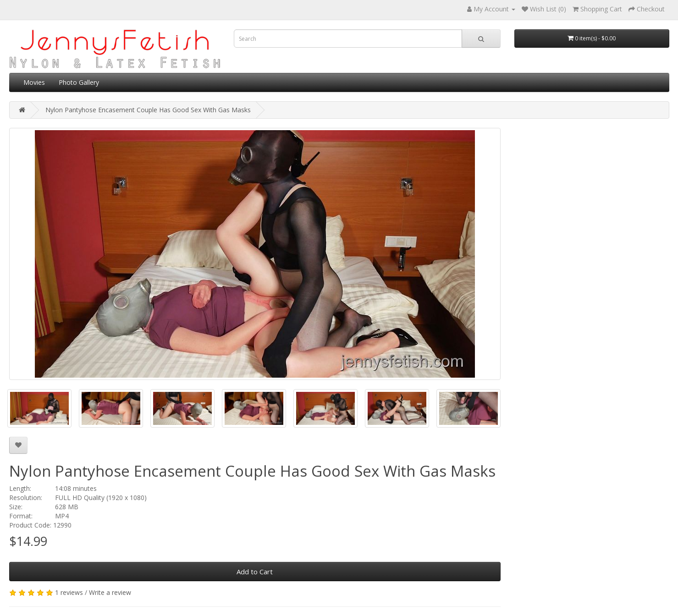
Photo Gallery (79, 82)
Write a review (110, 592)
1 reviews (69, 592)
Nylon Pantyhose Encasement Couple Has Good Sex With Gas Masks (148, 110)
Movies (34, 82)
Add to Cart (255, 572)
